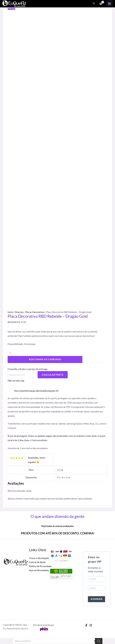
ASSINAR (97, 599)
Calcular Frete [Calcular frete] (53, 375)
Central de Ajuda (37, 562)
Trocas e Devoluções (39, 558)
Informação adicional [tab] (34, 391)
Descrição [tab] (19, 391)
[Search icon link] (94, 4)
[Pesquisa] (99, 641)
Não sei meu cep (16, 380)
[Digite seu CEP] (22, 375)
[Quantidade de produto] (12, 353)
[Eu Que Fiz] (15, 4)
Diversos (19, 312)
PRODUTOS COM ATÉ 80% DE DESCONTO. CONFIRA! (58, 533)
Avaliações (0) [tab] (52, 391)
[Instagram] (91, 625)
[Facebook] (86, 625)
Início (10, 312)
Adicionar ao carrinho (45, 359)
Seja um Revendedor (39, 570)
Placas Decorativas (35, 312)
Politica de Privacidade (40, 566)
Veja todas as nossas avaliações (57, 526)
